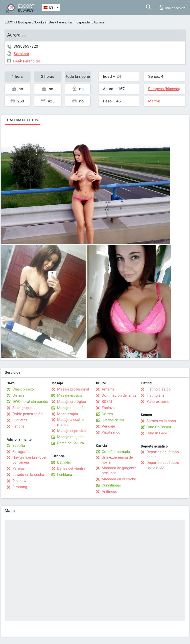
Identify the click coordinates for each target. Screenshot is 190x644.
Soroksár (41, 22)
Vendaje (108, 426)
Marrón (154, 101)
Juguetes (20, 420)
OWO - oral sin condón (31, 402)
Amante (108, 389)
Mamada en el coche (119, 479)
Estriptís (64, 462)
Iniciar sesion (172, 7)
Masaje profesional (73, 389)
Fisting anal (156, 395)
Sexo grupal (22, 408)
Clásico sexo (23, 389)
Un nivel (19, 395)
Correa (107, 414)
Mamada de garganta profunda (119, 470)
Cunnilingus (111, 485)
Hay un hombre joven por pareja (30, 460)
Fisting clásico (159, 389)
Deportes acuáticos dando (163, 454)
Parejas (19, 468)
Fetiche (18, 426)
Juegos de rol (113, 420)
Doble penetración (27, 414)
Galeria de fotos (23, 120)
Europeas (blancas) (164, 89)
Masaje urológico (72, 402)
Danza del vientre (71, 468)
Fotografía (21, 452)
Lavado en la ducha (28, 475)
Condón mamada (116, 452)
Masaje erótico (70, 395)
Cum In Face (157, 433)
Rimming (20, 487)
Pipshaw (19, 481)
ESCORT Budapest (19, 22)
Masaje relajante (71, 437)
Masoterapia (68, 414)
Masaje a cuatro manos (71, 422)
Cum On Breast (159, 427)
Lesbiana (65, 475)
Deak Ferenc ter (61, 22)
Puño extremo (158, 402)
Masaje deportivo (71, 431)
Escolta (19, 446)
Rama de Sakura (71, 443)
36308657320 (26, 46)
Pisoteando (111, 432)
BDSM (107, 402)
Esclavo (108, 408)
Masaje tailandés (71, 408)
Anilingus (109, 491)
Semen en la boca (161, 421)
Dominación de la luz (119, 395)
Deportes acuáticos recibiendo (163, 465)
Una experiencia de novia (117, 460)
